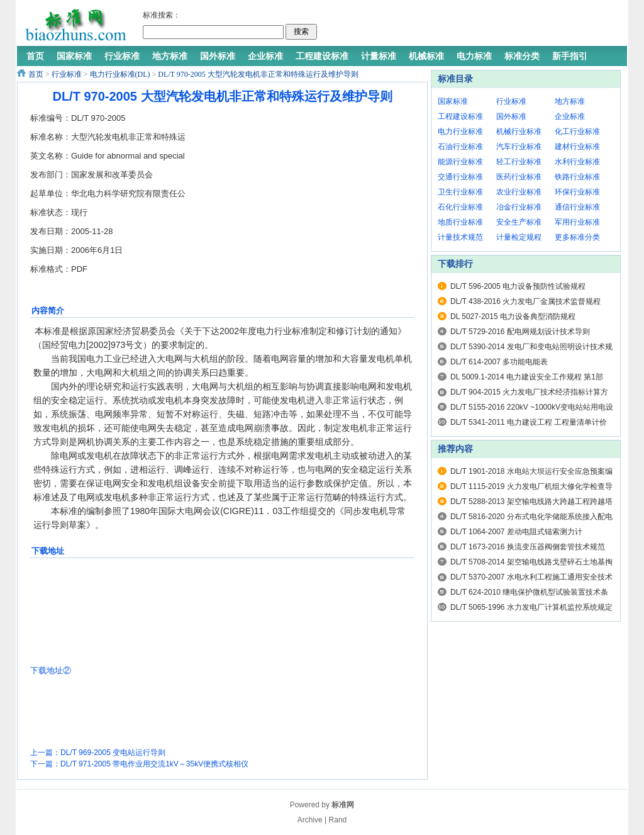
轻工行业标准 (519, 162)
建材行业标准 (577, 147)
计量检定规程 (519, 237)
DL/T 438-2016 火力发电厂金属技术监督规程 (525, 301)
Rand (338, 820)
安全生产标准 (519, 222)
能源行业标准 (460, 162)
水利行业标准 (577, 162)
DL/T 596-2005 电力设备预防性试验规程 (518, 286)
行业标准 (67, 74)
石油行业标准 (460, 147)
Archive (310, 820)
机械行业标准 (519, 132)
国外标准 (511, 116)
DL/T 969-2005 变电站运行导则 (113, 753)
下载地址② (51, 670)
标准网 (343, 805)
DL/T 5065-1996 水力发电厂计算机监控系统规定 (531, 607)
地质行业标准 (460, 222)
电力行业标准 (460, 132)
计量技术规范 (460, 237)
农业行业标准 (519, 192)
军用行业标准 (577, 222)
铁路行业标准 (577, 177)
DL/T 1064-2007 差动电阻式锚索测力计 (516, 532)
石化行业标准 (460, 207)
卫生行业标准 (460, 192)
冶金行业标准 (519, 207)
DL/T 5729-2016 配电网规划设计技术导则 (520, 332)
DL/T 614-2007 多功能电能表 (499, 362)
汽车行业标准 (519, 147)
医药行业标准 (519, 177)
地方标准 (570, 101)
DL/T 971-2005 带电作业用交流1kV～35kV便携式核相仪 (154, 764)
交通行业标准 (460, 177)
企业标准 (570, 116)
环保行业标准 (577, 192)
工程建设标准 (460, 116)
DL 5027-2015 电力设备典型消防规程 (513, 317)
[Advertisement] (469, 25)
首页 (36, 74)
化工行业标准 (577, 132)
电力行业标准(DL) (120, 74)
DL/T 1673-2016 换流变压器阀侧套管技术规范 (528, 547)
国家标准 (453, 101)
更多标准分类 (577, 237)
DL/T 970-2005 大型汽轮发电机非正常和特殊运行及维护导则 (258, 74)
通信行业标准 (577, 207)
